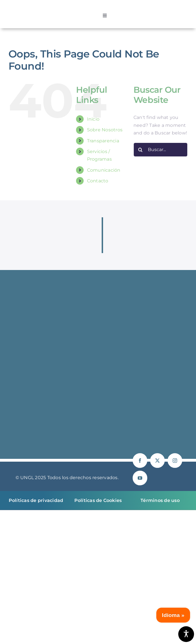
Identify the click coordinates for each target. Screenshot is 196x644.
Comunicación (104, 170)
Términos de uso (160, 500)
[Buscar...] (161, 150)
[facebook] (140, 461)
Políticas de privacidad (36, 500)
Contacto (98, 181)
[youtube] (140, 478)
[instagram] (175, 461)
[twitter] (157, 461)
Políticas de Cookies (98, 500)
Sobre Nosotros (105, 130)
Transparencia (103, 141)
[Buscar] (141, 150)
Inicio (93, 119)
